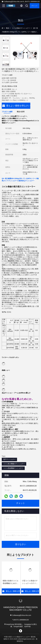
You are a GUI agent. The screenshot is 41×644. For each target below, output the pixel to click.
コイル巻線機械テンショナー (13, 468)
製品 (8, 28)
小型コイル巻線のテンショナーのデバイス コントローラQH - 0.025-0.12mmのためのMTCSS (30, 582)
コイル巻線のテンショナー (21, 28)
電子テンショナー (9, 459)
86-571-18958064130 (31, 2)
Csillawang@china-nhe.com (12, 2)
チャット (35, 6)
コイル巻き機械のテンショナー (14, 464)
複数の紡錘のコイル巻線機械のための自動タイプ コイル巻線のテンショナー (11, 582)
